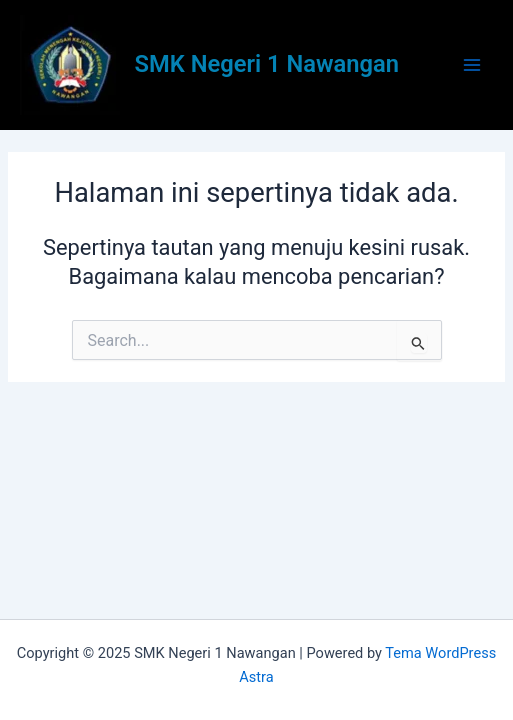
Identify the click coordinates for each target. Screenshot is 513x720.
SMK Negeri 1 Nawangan (267, 64)
